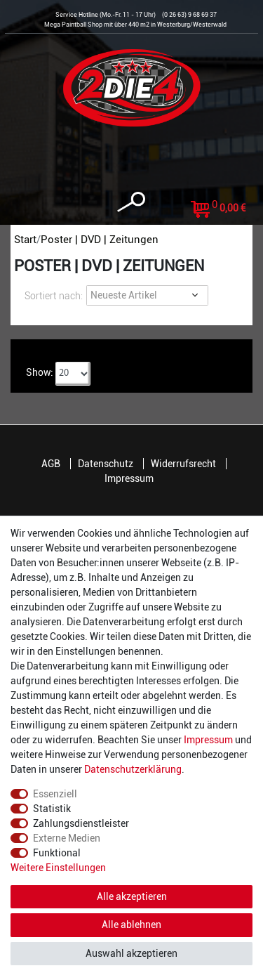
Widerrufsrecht (183, 464)
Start (25, 240)
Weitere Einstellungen (58, 868)
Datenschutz (106, 464)
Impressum (129, 478)
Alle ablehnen (131, 925)
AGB (51, 464)
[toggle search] (131, 202)
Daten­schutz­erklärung (133, 769)
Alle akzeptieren (132, 896)
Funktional (57, 853)
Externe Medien (67, 838)
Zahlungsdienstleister (81, 823)
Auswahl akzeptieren (131, 953)
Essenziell (55, 794)
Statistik (52, 809)
